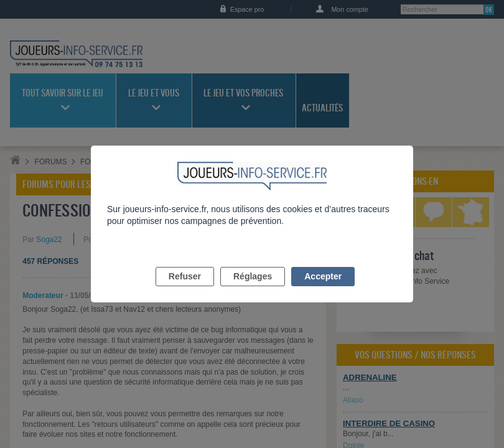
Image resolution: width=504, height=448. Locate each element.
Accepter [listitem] (323, 291)
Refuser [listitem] (185, 291)
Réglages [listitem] (253, 291)
